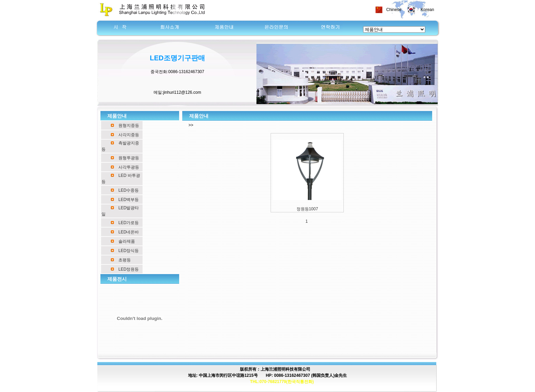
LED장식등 (129, 251)
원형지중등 (129, 125)
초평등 (125, 260)
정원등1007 (307, 209)
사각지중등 (129, 135)
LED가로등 (129, 223)
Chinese (394, 10)
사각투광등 (129, 167)
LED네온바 (129, 232)
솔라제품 (127, 241)
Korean (427, 10)
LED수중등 (129, 190)
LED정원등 (129, 269)
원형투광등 (129, 158)
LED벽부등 (129, 200)
